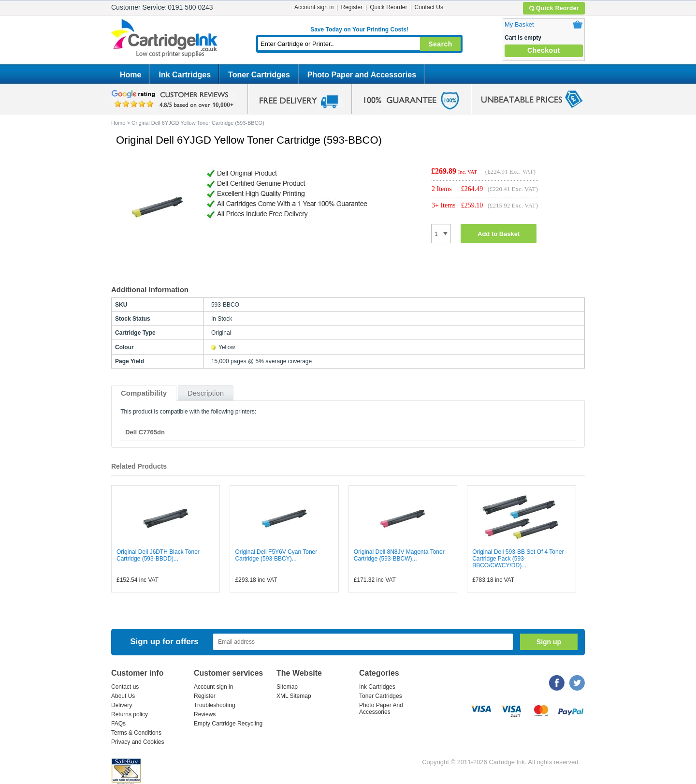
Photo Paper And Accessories (381, 709)
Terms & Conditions (136, 733)
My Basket (519, 24)
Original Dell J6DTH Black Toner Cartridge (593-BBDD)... (158, 555)
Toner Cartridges (259, 75)
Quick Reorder (554, 8)
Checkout (544, 50)
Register (352, 7)
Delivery (122, 705)
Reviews (205, 714)
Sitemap (287, 687)
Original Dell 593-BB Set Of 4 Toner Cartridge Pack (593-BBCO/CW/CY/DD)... (518, 559)
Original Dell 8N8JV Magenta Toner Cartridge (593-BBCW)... (399, 555)
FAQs (118, 724)
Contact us (125, 687)
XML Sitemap (294, 696)
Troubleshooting (215, 705)
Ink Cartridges (185, 75)
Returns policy (130, 714)
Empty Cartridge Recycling (228, 724)
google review (174, 99)
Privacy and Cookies (138, 742)
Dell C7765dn (145, 432)
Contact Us (429, 7)
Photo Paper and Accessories (362, 75)
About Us (123, 696)
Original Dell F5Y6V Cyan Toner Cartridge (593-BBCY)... (276, 555)
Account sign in (314, 7)
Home (130, 75)
